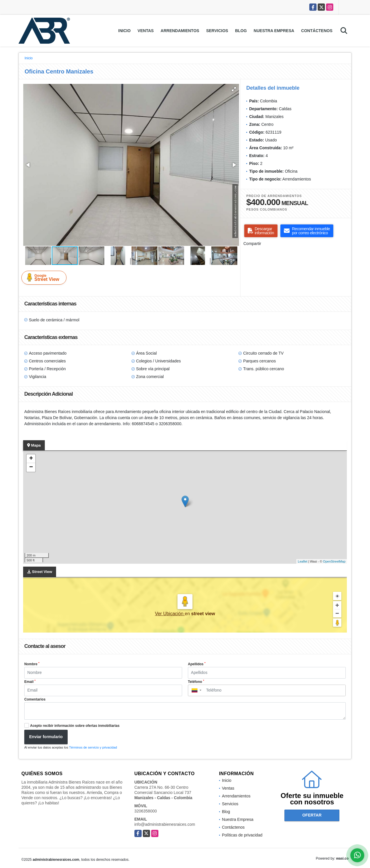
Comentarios (35, 699)
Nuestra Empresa (274, 31)
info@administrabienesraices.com (165, 824)
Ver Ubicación (170, 614)
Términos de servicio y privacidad (93, 747)
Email (30, 681)
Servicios (217, 31)
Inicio (124, 31)
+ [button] (31, 459)
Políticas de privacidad (242, 835)
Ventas (146, 31)
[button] (234, 89)
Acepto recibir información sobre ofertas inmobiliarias (75, 726)
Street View (45, 277)
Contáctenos (317, 31)
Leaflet (303, 561)
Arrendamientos (180, 31)
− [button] (31, 467)
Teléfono (196, 681)
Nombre (32, 664)
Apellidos (197, 664)
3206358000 (146, 811)
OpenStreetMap (334, 561)
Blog (241, 31)
